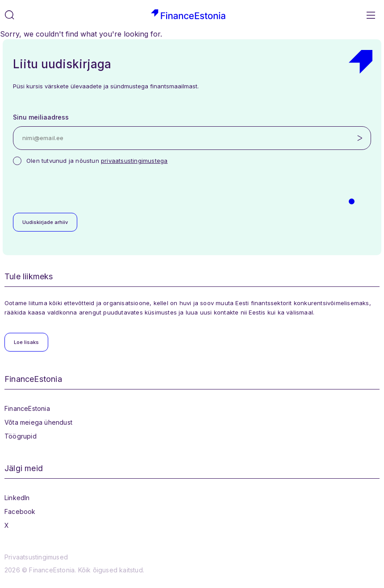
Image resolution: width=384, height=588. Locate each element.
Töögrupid (21, 436)
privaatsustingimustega (134, 161)
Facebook (20, 511)
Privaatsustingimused (36, 557)
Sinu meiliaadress (41, 117)
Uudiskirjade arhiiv (45, 222)
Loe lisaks (26, 342)
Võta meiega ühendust (38, 422)
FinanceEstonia (27, 408)
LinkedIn (17, 498)
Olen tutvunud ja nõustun (97, 161)
